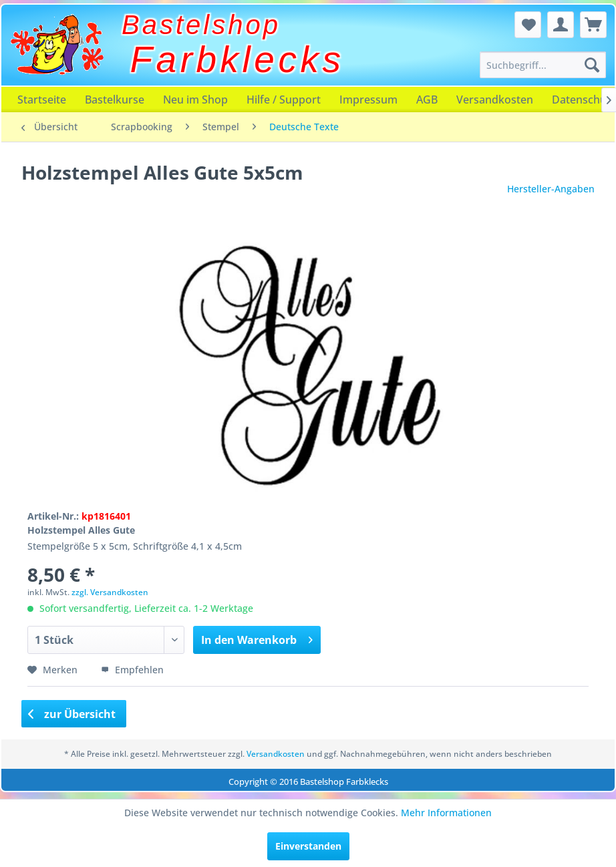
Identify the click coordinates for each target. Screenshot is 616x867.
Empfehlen (132, 670)
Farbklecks (238, 59)
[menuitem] (543, 65)
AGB (427, 100)
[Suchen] (592, 65)
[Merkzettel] (528, 25)
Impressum (368, 100)
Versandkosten (495, 100)
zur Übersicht (72, 714)
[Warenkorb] (593, 25)
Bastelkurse (115, 100)
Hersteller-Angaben (551, 189)
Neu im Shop (195, 100)
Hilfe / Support (284, 100)
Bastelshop (201, 25)
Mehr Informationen (446, 813)
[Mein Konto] (561, 25)
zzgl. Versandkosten (110, 592)
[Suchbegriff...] (543, 65)
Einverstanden (308, 846)
